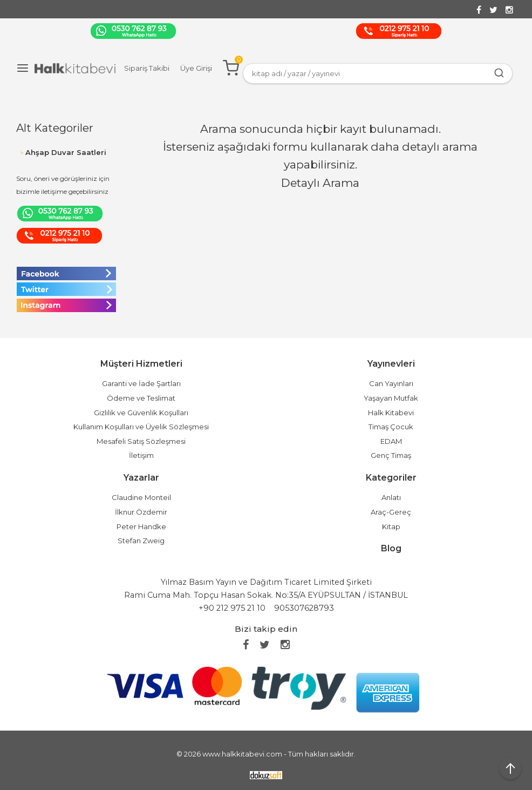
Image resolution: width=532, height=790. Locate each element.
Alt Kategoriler (55, 128)
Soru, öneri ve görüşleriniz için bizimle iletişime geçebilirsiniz (63, 185)
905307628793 (304, 608)
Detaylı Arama (320, 183)
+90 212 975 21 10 (232, 608)
